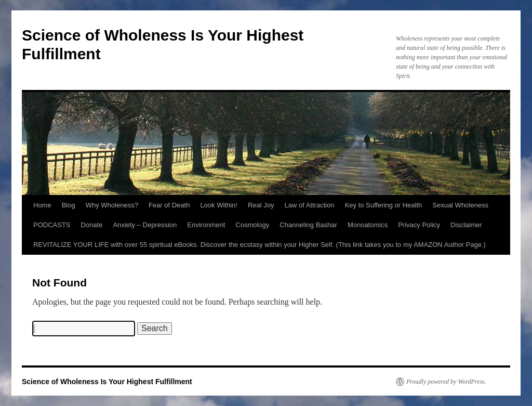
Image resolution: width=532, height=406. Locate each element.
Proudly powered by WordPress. (446, 382)
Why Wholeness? (112, 205)
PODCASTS (52, 225)
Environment (206, 225)
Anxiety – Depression (145, 225)
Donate (92, 225)
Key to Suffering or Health (384, 205)
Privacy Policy (419, 225)
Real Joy (261, 205)
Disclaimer (466, 225)
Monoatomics (368, 225)
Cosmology (252, 225)
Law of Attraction (310, 205)
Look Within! (219, 205)
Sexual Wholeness (460, 205)
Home (42, 205)
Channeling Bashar (308, 225)
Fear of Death (169, 205)
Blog (69, 205)
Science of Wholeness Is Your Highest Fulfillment (107, 382)
